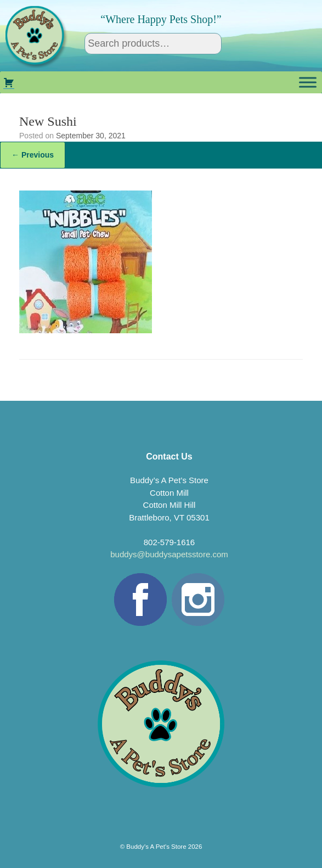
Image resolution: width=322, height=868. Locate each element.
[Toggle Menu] (308, 82)
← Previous (33, 155)
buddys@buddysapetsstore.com (169, 554)
